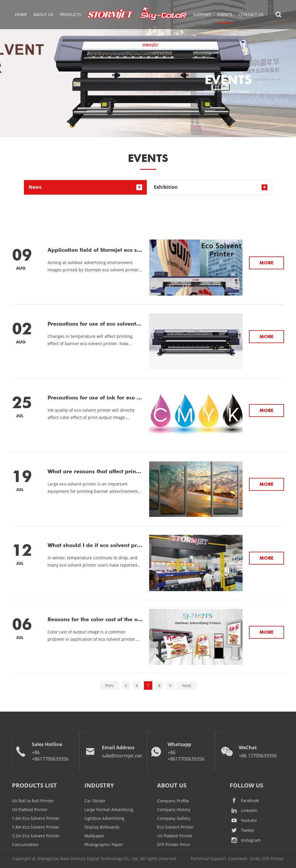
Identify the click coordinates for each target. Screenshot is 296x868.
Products (70, 14)
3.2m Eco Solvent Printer (36, 836)
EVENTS (225, 14)
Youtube (243, 820)
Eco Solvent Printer (175, 827)
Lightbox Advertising (104, 818)
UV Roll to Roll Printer (33, 801)
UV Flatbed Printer (30, 810)
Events (227, 91)
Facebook (244, 801)
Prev (109, 686)
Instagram (245, 840)
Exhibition (166, 187)
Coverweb (238, 859)
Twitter (242, 830)
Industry (99, 785)
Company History (174, 810)
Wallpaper (94, 836)
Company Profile (173, 801)
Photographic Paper (104, 845)
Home (21, 14)
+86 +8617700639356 (50, 756)
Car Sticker (95, 801)
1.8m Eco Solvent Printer (36, 827)
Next (187, 686)
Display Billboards (102, 827)
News (244, 91)
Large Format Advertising (109, 810)
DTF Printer (273, 859)
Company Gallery (174, 818)
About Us (43, 14)
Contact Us (251, 14)
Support (202, 14)
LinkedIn (244, 811)
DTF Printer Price (173, 845)
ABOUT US (172, 785)
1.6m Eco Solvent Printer (36, 818)
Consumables (25, 845)
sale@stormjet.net (122, 756)
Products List (34, 785)
